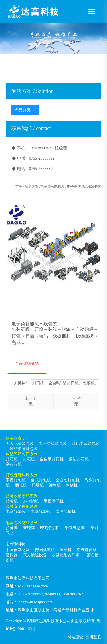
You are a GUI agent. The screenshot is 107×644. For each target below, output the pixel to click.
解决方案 (32, 187)
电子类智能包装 (53, 187)
